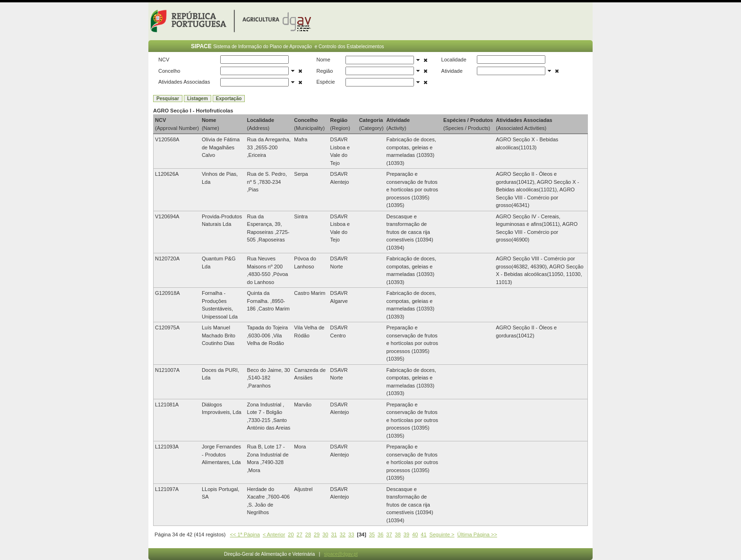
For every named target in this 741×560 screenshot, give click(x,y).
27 (300, 534)
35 (372, 534)
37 (389, 534)
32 (343, 534)
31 (334, 534)
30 (325, 534)
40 (415, 534)
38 (398, 534)
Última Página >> (477, 534)
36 (380, 534)
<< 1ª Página (245, 534)
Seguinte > (442, 534)
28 (308, 534)
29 (317, 534)
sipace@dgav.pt (341, 554)
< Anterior (274, 534)
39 (406, 534)
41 (423, 534)
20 (291, 534)
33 (351, 534)
